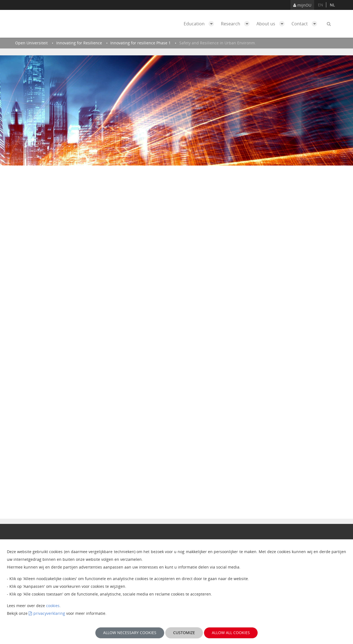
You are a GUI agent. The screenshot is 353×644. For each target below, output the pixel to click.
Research (237, 24)
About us (272, 24)
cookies (53, 606)
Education (200, 24)
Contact (306, 24)
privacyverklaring (49, 613)
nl (332, 5)
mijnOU (302, 5)
